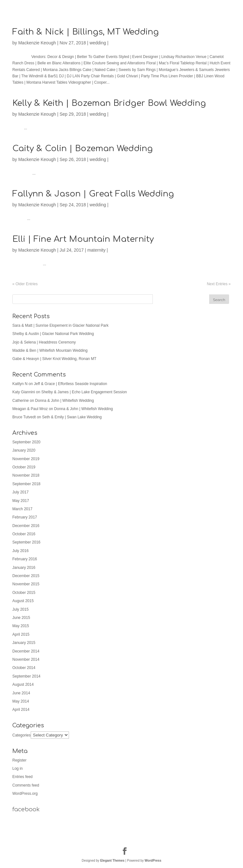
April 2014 (21, 710)
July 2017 (20, 492)
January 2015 (24, 643)
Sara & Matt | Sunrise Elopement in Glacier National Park (60, 325)
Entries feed (22, 777)
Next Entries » (219, 284)
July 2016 (20, 551)
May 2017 (21, 501)
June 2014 (21, 693)
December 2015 (26, 576)
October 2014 (24, 668)
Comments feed (26, 785)
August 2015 (23, 601)
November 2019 (26, 459)
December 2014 (26, 651)
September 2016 (26, 542)
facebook (26, 809)
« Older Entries (25, 284)
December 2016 (26, 526)
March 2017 (22, 509)
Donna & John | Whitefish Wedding (65, 401)
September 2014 (26, 676)
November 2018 (26, 475)
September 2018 (26, 484)
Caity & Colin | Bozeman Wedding (83, 148)
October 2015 (24, 593)
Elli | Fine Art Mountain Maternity (83, 239)
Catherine (21, 401)
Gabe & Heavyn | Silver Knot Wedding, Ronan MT (54, 359)
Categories (22, 735)
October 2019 (24, 467)
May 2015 (21, 626)
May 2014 (21, 701)
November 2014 (26, 659)
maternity (97, 250)
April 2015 (21, 634)
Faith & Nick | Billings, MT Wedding (86, 32)
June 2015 (21, 618)
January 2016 (24, 568)
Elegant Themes (112, 861)
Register (19, 760)
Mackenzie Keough (37, 43)
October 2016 (24, 534)
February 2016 (25, 559)
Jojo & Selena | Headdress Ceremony (44, 342)
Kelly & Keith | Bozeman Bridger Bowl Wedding (109, 103)
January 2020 (24, 450)
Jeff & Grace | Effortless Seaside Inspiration (70, 384)
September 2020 (26, 442)
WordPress (153, 861)
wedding (98, 43)
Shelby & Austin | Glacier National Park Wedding (53, 334)
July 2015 (20, 609)
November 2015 (26, 584)
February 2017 (25, 517)
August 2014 (23, 685)
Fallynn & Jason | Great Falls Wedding (93, 194)
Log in (18, 768)
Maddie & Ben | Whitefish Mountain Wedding (50, 350)
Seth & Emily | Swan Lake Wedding (72, 417)
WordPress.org (25, 794)
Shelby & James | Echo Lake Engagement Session (84, 392)
